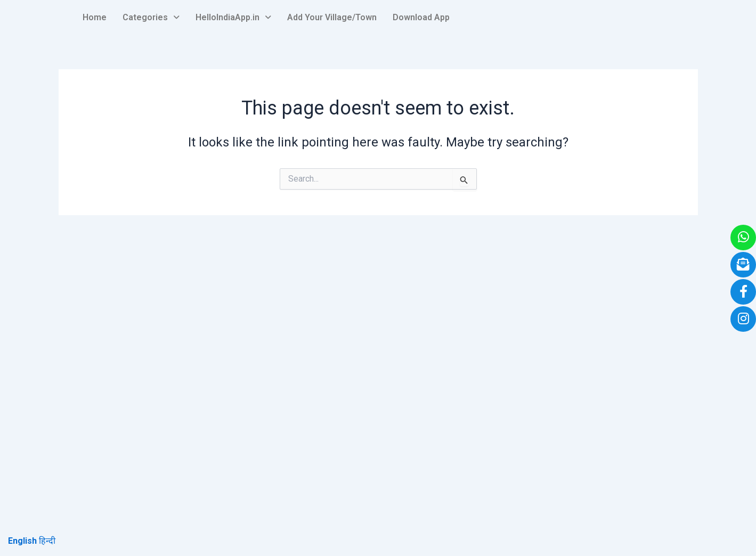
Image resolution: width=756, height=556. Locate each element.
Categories (151, 17)
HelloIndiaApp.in (233, 17)
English (22, 541)
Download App (421, 17)
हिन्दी (47, 541)
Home (95, 17)
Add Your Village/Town (332, 17)
